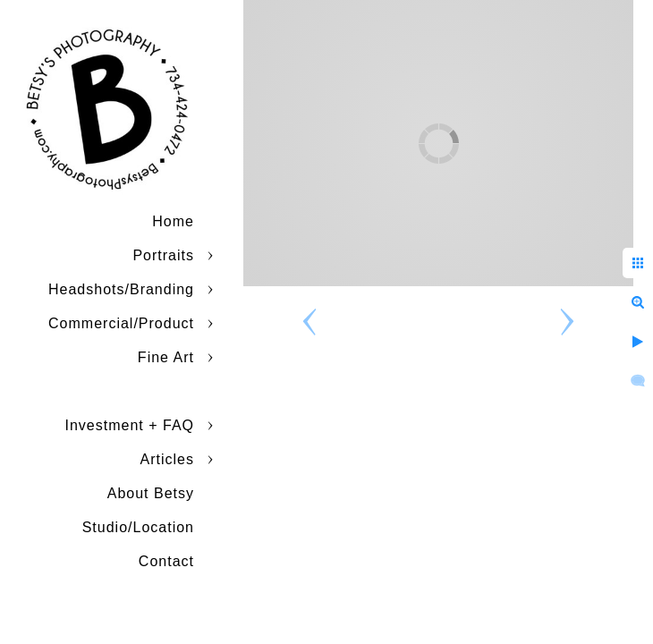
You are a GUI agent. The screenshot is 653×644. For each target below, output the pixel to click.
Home (173, 221)
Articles (167, 459)
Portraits (163, 255)
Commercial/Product (121, 323)
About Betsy (151, 493)
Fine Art (166, 357)
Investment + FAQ (130, 425)
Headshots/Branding (121, 289)
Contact (166, 561)
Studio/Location (138, 527)
